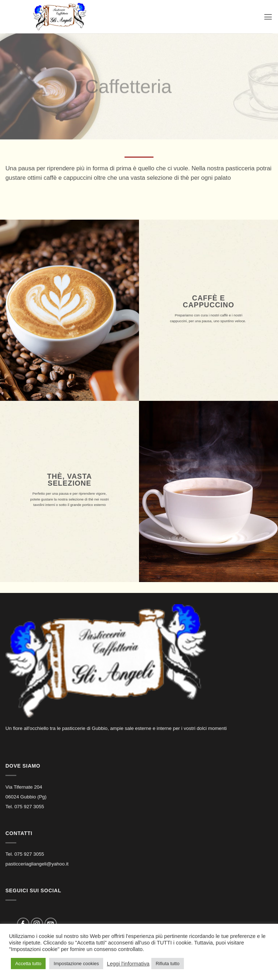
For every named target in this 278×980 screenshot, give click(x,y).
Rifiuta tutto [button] (168, 964)
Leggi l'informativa (128, 964)
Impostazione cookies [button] (76, 964)
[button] (268, 17)
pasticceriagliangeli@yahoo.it (37, 864)
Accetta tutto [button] (28, 964)
